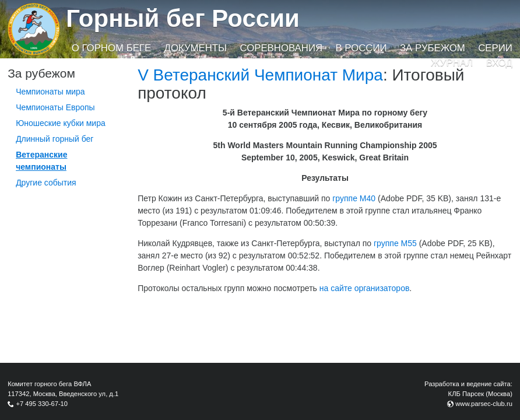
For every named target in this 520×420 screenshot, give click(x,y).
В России (361, 48)
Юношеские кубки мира (61, 123)
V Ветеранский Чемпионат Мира (260, 75)
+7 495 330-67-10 (42, 404)
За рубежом (433, 48)
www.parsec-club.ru (484, 404)
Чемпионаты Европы (55, 107)
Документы (196, 48)
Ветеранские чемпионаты (41, 161)
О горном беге (111, 48)
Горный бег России (183, 18)
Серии (495, 48)
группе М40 (354, 198)
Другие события (46, 183)
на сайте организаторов (365, 288)
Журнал (452, 63)
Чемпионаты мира (50, 92)
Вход (499, 63)
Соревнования (281, 48)
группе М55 (395, 243)
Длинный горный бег (55, 139)
